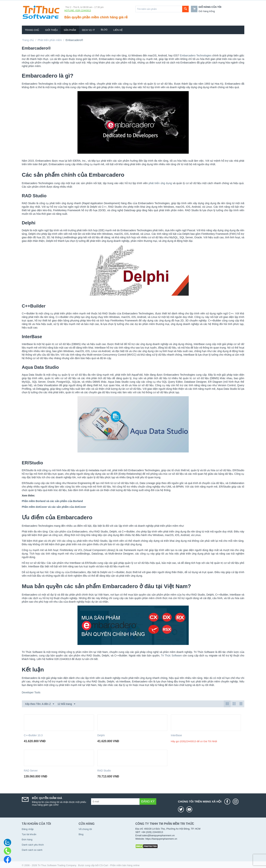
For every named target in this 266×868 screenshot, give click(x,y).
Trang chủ (32, 30)
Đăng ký (148, 801)
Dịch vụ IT (88, 30)
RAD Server (31, 771)
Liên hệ (118, 30)
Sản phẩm (70, 30)
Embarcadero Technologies (196, 55)
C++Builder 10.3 (33, 735)
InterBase (176, 735)
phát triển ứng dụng (160, 183)
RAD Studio (104, 771)
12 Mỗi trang (66, 704)
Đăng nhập (28, 829)
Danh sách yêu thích (33, 845)
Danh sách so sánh (32, 850)
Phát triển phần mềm (50, 40)
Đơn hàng (27, 840)
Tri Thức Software (171, 656)
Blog (104, 30)
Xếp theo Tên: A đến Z (40, 704)
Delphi (101, 735)
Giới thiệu (51, 30)
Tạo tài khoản (29, 834)
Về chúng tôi (85, 829)
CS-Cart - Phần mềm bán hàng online (119, 865)
